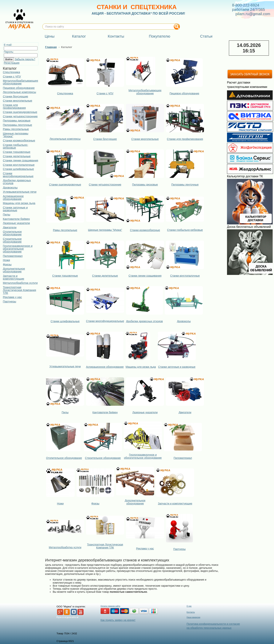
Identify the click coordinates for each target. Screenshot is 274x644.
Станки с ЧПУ (12, 76)
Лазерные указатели (16, 223)
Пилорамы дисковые (17, 120)
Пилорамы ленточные (18, 125)
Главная (51, 47)
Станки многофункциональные (18, 175)
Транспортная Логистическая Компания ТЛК (20, 290)
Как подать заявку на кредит (118, 620)
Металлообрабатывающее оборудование (20, 82)
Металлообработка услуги (20, 283)
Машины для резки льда (19, 203)
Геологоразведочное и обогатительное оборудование (18, 249)
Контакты (191, 612)
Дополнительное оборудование (14, 270)
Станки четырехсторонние (20, 116)
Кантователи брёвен (16, 219)
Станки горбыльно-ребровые (16, 146)
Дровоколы (10, 187)
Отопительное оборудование (12, 233)
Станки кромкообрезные (19, 140)
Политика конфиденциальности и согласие (213, 624)
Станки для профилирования (14, 106)
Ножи (6, 260)
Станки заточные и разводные (15, 209)
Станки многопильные (18, 101)
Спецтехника (11, 72)
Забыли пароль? (25, 59)
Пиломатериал (13, 256)
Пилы (7, 214)
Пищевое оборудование (19, 88)
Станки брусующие (16, 96)
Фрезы (7, 264)
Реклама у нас (12, 297)
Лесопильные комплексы (19, 92)
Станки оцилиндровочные (20, 112)
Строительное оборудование (12, 240)
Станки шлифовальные (18, 169)
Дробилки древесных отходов (17, 182)
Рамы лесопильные (16, 129)
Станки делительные (17, 156)
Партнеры (10, 301)
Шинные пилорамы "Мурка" (16, 135)
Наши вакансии (193, 617)
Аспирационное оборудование (13, 197)
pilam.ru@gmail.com (253, 14)
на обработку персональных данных (209, 628)
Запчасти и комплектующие (14, 277)
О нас (189, 606)
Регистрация (12, 63)
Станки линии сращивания (20, 160)
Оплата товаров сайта (110, 606)
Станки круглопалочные (19, 165)
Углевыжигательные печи (20, 192)
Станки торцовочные (17, 152)
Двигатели (10, 227)
